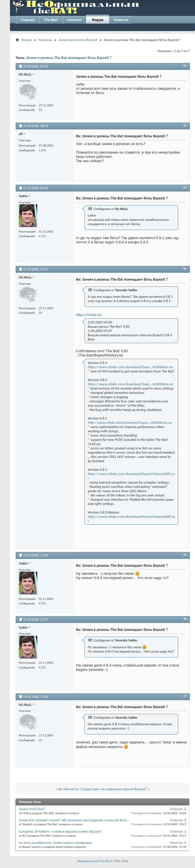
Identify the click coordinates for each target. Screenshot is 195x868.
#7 (185, 696)
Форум (98, 20)
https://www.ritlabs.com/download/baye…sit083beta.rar (131, 384)
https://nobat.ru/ (89, 315)
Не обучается (68, 789)
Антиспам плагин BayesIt (78, 40)
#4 (185, 269)
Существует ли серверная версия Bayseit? (114, 789)
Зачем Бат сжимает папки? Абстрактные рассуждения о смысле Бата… (74, 820)
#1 (185, 66)
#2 (185, 125)
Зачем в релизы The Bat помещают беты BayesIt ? (69, 58)
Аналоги (74, 20)
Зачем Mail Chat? (32, 809)
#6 (185, 619)
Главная (28, 20)
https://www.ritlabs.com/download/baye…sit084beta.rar (131, 367)
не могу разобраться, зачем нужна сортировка (55, 842)
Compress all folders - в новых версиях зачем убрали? (60, 831)
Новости (121, 20)
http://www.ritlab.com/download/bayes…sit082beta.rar (130, 422)
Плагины (45, 40)
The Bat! (51, 20)
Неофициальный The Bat (93, 861)
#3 (185, 188)
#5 (185, 555)
